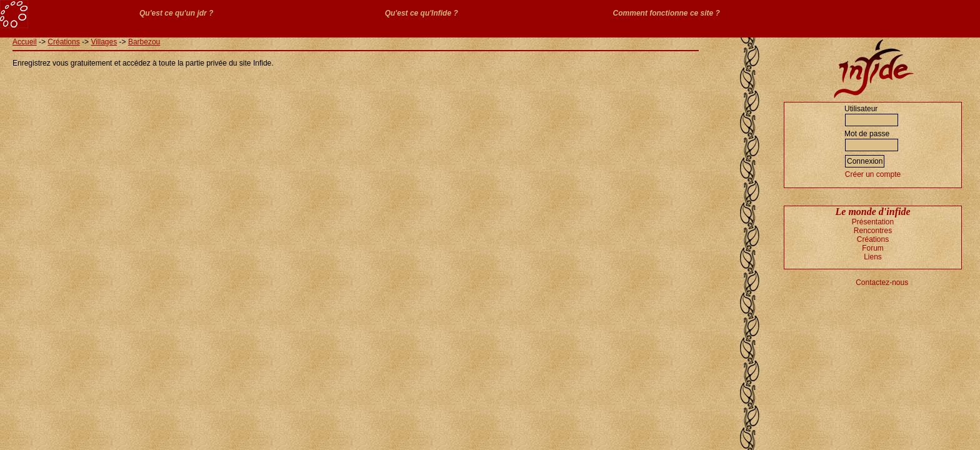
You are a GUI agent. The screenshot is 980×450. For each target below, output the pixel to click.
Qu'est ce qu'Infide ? (422, 13)
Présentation (873, 222)
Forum (873, 248)
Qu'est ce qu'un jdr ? (176, 13)
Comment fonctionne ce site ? (667, 13)
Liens (873, 257)
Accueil (25, 42)
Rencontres (873, 231)
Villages (104, 42)
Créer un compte (873, 174)
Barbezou (144, 42)
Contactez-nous (882, 282)
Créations (63, 42)
